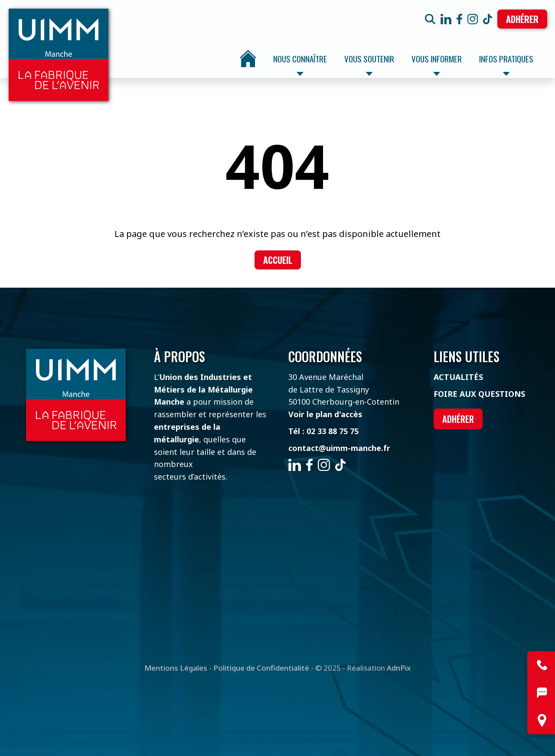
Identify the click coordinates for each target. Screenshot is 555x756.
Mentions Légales (176, 668)
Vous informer (437, 64)
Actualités (458, 377)
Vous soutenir (369, 64)
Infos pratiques (506, 64)
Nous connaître (300, 64)
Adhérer (522, 19)
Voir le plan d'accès (325, 414)
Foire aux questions (479, 394)
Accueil (248, 58)
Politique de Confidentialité (261, 668)
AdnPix (399, 668)
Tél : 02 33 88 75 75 (323, 431)
